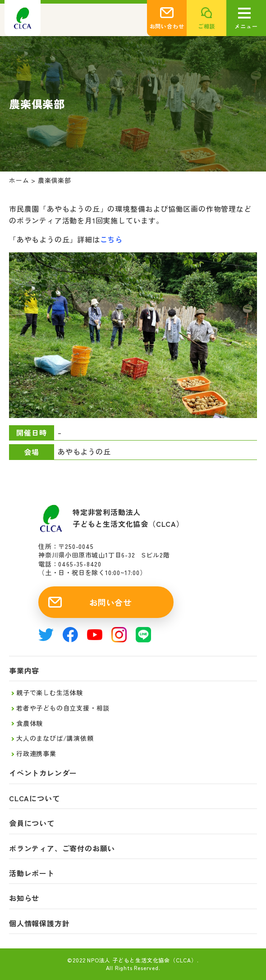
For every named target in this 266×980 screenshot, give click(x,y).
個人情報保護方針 (39, 923)
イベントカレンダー (43, 773)
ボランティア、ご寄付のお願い (62, 848)
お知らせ (24, 898)
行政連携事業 (36, 753)
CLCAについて (34, 798)
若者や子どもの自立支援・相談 (63, 708)
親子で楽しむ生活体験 (50, 692)
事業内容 (24, 671)
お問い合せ (110, 602)
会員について (32, 823)
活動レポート (32, 873)
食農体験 (30, 723)
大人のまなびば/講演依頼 (55, 738)
